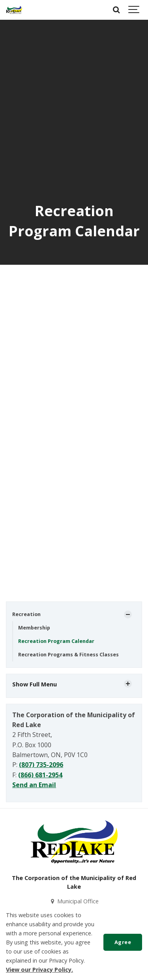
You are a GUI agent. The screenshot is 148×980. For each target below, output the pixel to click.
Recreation (26, 614)
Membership (34, 628)
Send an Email (34, 785)
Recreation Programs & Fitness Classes (68, 655)
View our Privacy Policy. (39, 970)
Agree (123, 942)
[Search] (116, 10)
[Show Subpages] (128, 614)
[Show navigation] (134, 10)
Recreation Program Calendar (56, 641)
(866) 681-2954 (40, 775)
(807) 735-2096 (41, 765)
